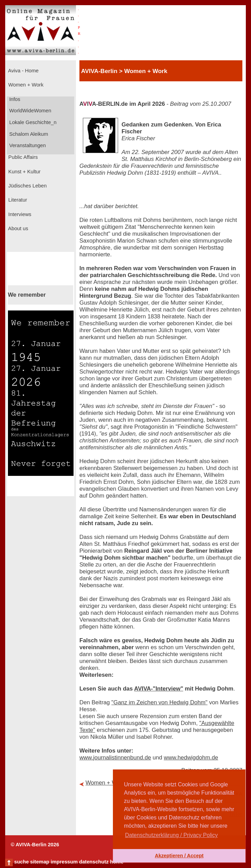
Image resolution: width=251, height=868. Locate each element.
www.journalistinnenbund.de (115, 758)
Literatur (17, 200)
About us (18, 228)
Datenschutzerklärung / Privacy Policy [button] (171, 835)
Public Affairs (22, 157)
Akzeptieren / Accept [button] (179, 856)
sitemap (40, 862)
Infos (14, 99)
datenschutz (94, 862)
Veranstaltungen (27, 145)
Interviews (19, 214)
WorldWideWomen (30, 111)
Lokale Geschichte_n (32, 122)
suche (21, 862)
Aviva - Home (23, 71)
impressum (64, 862)
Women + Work (25, 85)
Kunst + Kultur (24, 172)
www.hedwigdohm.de (191, 758)
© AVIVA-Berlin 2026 (35, 845)
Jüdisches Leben (27, 186)
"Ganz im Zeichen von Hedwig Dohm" (160, 702)
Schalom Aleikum (28, 134)
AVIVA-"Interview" (159, 689)
